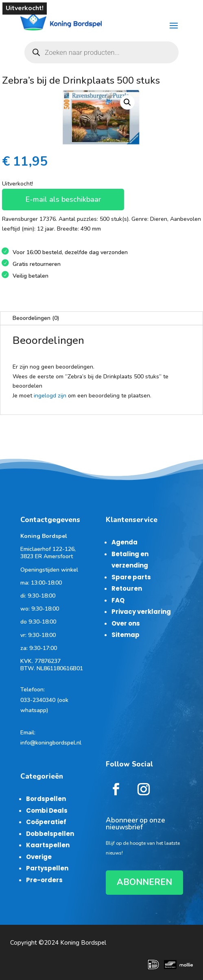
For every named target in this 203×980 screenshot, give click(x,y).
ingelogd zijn (50, 396)
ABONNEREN (144, 882)
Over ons (126, 623)
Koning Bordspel (83, 943)
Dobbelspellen (50, 834)
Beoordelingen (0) (36, 318)
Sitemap (126, 635)
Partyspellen (47, 868)
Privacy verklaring (141, 612)
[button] (127, 102)
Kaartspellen (48, 845)
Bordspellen (46, 799)
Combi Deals (47, 811)
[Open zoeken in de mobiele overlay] (101, 52)
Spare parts (131, 577)
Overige (39, 857)
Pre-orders (44, 880)
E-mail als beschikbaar (63, 199)
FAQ (118, 600)
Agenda (124, 542)
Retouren (127, 588)
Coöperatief (46, 822)
